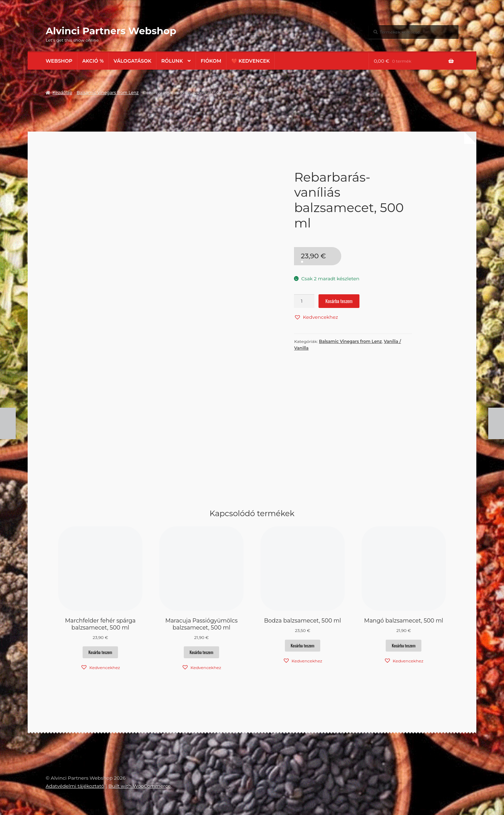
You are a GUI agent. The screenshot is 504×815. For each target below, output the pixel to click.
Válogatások (133, 61)
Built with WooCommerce (139, 786)
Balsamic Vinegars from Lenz (108, 93)
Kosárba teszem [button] (100, 652)
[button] (316, 317)
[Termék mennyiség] (304, 301)
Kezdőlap (62, 93)
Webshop (59, 61)
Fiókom (211, 61)
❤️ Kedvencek (251, 61)
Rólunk (172, 61)
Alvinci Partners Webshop (111, 31)
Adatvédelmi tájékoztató (75, 786)
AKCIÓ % (93, 61)
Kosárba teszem (339, 301)
